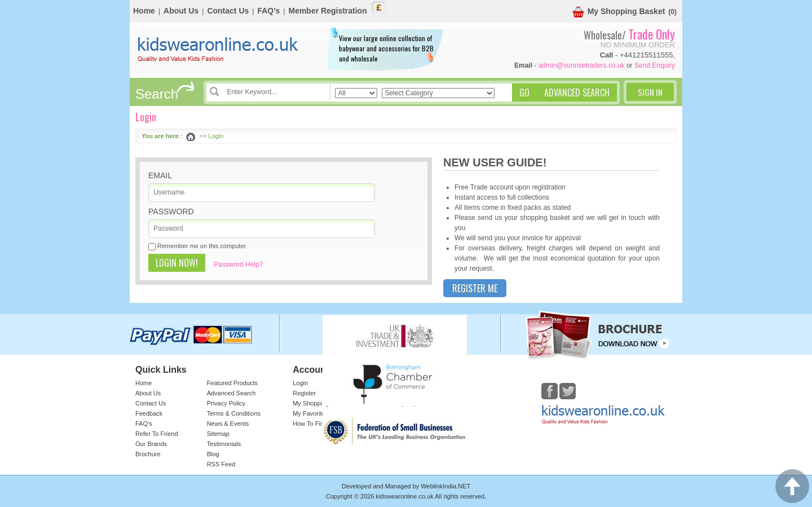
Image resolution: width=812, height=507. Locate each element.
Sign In (650, 92)
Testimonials (224, 444)
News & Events (228, 424)
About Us (181, 11)
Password (171, 211)
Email (160, 175)
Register (304, 393)
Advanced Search (231, 393)
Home (144, 11)
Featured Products (233, 383)
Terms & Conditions (234, 413)
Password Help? (238, 264)
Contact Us (228, 11)
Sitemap (218, 434)
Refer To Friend (157, 434)
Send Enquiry (655, 65)
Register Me (475, 288)
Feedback (149, 413)
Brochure (148, 454)
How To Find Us (314, 424)
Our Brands (151, 444)
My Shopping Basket (619, 12)
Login (300, 383)
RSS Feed (221, 464)
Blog (213, 454)
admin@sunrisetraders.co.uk (582, 65)
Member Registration (327, 11)
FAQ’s (268, 11)
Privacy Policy (226, 403)
